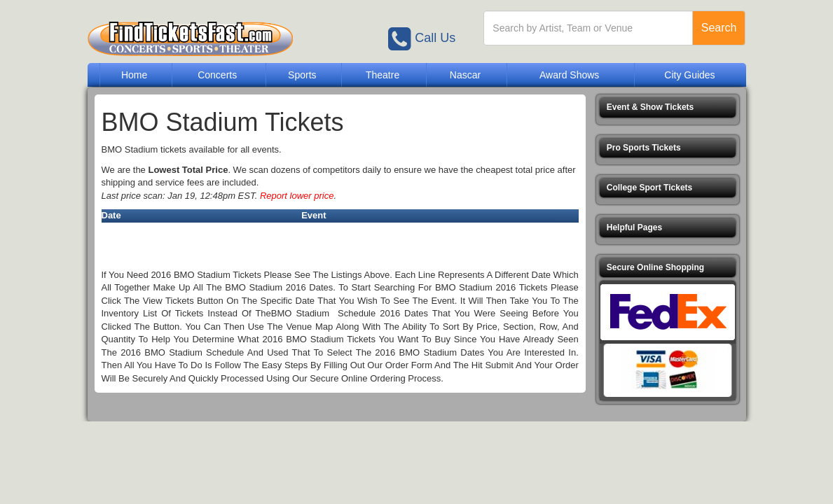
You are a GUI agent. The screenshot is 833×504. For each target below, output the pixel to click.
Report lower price (297, 196)
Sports (302, 75)
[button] (668, 107)
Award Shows (569, 75)
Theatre (383, 75)
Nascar (465, 75)
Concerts (217, 75)
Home (134, 75)
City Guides (689, 75)
